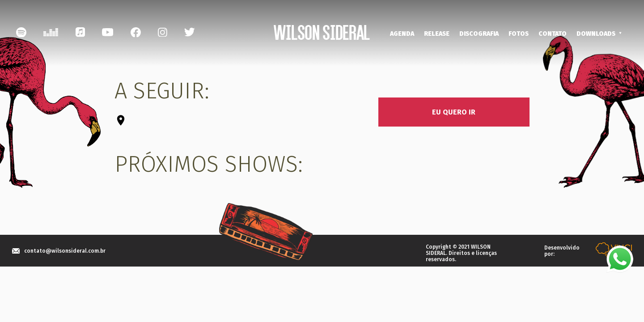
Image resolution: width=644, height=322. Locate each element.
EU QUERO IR (454, 112)
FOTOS (519, 34)
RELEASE (437, 34)
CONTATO (553, 34)
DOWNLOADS (596, 34)
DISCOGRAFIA (479, 34)
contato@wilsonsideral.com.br (65, 251)
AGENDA (402, 34)
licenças (486, 253)
